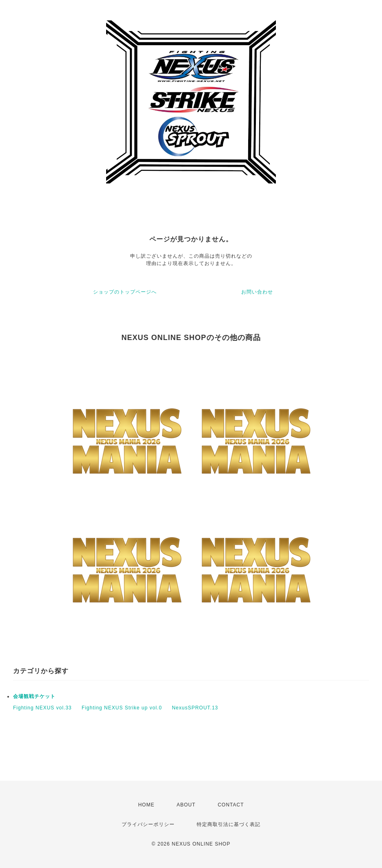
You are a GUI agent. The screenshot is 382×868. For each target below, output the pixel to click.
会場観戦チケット (34, 696)
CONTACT (231, 805)
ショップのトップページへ (125, 292)
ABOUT (186, 805)
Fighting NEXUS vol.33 (42, 708)
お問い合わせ (257, 292)
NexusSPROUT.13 (195, 708)
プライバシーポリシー (148, 824)
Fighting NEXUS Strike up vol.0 (122, 708)
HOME (146, 805)
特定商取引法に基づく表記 (229, 824)
